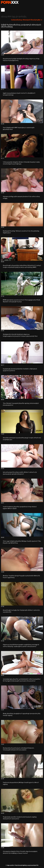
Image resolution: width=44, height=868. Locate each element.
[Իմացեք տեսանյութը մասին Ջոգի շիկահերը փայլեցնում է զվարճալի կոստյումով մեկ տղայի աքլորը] (22, 697)
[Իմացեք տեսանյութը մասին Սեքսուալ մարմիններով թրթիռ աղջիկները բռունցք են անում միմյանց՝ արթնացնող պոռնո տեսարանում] (22, 628)
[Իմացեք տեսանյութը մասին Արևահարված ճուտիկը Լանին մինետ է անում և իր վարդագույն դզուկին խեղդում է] (22, 456)
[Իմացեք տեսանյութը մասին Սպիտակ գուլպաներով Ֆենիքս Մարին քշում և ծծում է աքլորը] (22, 766)
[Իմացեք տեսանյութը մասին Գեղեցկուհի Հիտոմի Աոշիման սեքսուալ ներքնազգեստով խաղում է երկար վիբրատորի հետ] (22, 318)
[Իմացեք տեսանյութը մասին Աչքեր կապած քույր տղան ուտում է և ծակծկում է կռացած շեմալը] (22, 77)
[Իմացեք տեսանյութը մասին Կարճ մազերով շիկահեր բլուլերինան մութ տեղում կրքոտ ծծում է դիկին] (22, 490)
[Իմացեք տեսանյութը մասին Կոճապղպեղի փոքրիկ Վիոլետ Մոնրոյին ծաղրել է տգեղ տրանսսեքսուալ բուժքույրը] (22, 146)
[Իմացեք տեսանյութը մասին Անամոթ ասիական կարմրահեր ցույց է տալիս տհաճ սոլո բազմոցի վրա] (22, 421)
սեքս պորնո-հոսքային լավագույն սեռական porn (10, 2)
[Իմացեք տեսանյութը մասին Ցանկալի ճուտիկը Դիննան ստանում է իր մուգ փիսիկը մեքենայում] (22, 215)
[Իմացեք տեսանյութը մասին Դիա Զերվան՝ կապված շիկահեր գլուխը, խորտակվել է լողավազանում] (22, 387)
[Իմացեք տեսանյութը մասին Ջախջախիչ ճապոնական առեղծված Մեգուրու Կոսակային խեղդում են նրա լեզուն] (22, 732)
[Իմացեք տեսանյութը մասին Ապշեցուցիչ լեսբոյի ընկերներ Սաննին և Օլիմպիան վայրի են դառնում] (22, 352)
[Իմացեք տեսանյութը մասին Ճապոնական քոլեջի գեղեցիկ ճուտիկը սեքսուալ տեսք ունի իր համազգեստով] (22, 42)
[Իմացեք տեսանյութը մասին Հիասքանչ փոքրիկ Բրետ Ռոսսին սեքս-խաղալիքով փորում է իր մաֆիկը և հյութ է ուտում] (22, 835)
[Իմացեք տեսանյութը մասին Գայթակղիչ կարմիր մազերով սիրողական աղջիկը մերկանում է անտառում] (22, 801)
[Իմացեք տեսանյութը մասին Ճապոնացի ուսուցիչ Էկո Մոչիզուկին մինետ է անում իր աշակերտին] (22, 594)
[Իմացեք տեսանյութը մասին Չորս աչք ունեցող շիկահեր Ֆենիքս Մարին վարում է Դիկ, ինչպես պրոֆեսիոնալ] (22, 525)
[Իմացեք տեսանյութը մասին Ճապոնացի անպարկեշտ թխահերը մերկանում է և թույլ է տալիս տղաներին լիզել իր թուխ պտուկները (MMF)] (22, 249)
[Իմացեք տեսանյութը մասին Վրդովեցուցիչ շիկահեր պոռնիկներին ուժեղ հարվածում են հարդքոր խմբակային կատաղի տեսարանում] (22, 663)
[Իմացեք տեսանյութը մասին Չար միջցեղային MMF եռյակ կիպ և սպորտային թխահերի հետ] (22, 111)
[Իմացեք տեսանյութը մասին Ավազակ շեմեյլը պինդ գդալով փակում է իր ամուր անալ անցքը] (22, 180)
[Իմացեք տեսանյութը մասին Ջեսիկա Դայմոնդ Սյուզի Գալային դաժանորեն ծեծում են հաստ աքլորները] (22, 559)
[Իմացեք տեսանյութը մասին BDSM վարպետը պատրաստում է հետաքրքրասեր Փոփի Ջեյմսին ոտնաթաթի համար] (22, 284)
